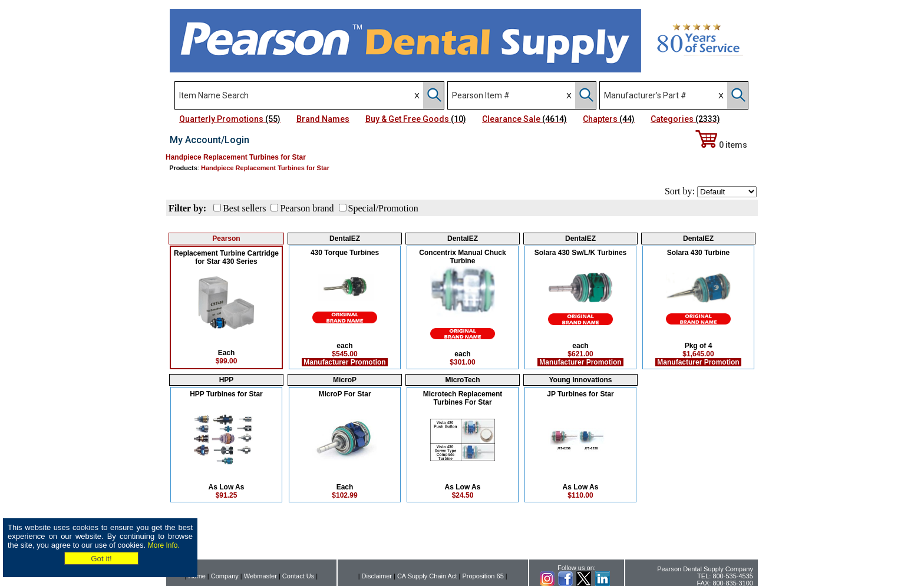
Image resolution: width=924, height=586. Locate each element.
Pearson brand (307, 208)
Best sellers (244, 208)
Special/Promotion (383, 208)
